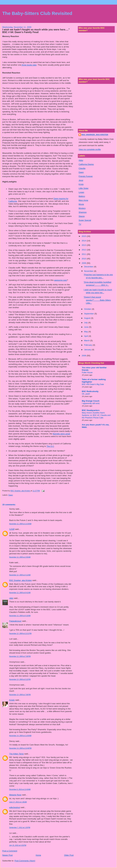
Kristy (81, 184)
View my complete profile (90, 149)
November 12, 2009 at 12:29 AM (20, 524)
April (86, 336)
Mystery (82, 208)
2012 (84, 250)
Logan (81, 192)
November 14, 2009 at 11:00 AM (20, 736)
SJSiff (12, 529)
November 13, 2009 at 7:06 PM (20, 695)
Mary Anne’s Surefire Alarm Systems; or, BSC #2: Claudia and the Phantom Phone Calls (96, 415)
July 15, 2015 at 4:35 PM (18, 845)
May (86, 332)
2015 (84, 236)
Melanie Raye (15, 795)
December (89, 267)
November (89, 271)
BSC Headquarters (91, 410)
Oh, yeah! (86, 394)
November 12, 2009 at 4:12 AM (20, 575)
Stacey (82, 216)
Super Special (85, 220)
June (87, 327)
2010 (84, 259)
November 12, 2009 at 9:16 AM (20, 616)
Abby (81, 160)
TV (80, 224)
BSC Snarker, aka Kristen (20, 580)
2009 (84, 263)
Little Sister (84, 188)
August (88, 318)
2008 (84, 356)
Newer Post (7, 855)
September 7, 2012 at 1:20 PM (20, 828)
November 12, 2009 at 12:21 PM (20, 633)
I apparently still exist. (91, 403)
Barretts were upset (61, 434)
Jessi (81, 180)
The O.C (50, 446)
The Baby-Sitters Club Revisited (37, 13)
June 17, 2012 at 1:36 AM (18, 802)
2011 (84, 254)
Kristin (12, 700)
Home (38, 855)
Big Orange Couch (91, 401)
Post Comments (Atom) (25, 861)
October (88, 309)
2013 (84, 245)
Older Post (69, 855)
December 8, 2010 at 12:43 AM (20, 789)
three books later (29, 65)
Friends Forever (86, 176)
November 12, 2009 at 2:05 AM (20, 557)
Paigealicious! (15, 621)
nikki (11, 598)
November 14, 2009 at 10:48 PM (20, 748)
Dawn (11, 495)
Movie (81, 204)
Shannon (83, 212)
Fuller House (87, 373)
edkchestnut (15, 807)
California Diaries (86, 164)
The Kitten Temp (16, 754)
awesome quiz (61, 280)
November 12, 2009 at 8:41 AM (20, 593)
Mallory (82, 196)
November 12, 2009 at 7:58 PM (20, 656)
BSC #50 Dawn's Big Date (93, 384)
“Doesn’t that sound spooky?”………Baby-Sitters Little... (97, 300)
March (87, 341)
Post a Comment (10, 851)
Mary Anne (83, 200)
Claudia (82, 168)
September (89, 314)
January (88, 350)
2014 (84, 241)
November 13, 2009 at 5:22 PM (20, 679)
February (88, 345)
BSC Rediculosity (90, 391)
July (86, 323)
